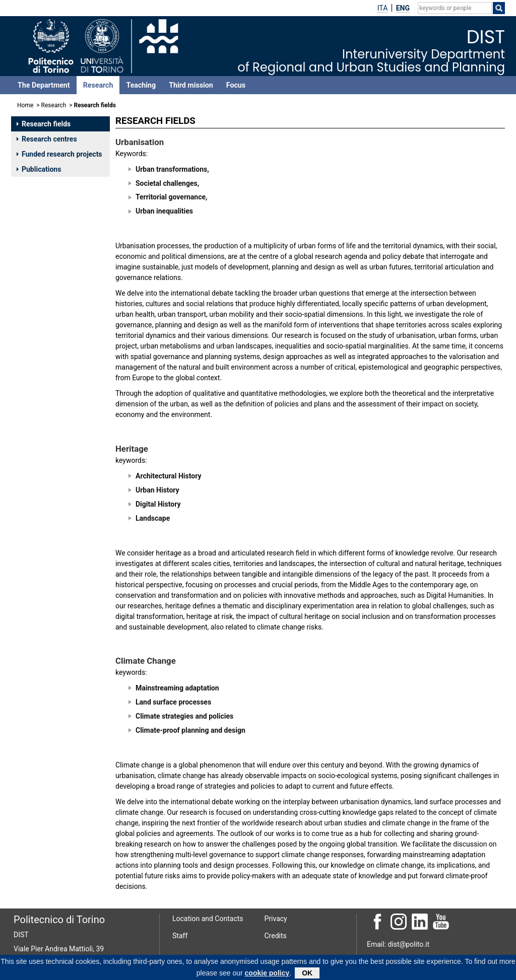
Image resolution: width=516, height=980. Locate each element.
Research (98, 85)
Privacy (276, 919)
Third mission (191, 85)
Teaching (141, 85)
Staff (180, 936)
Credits (276, 936)
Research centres (47, 139)
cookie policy (267, 974)
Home (25, 105)
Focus (236, 85)
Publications (39, 169)
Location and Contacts (208, 919)
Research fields (44, 124)
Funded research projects (59, 154)
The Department (44, 85)
